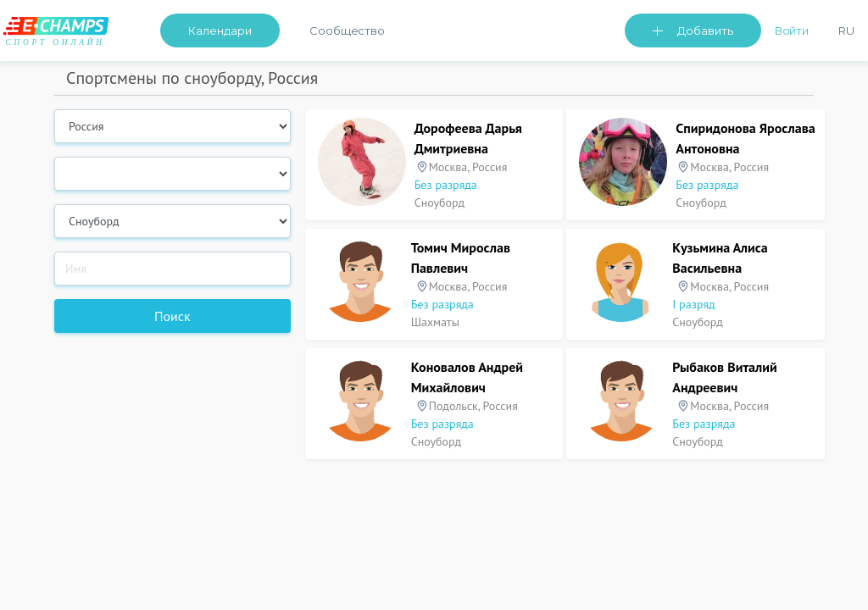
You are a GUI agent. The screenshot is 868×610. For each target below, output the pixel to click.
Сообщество (347, 30)
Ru (846, 30)
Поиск (172, 316)
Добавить (705, 30)
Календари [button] (220, 30)
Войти (792, 30)
